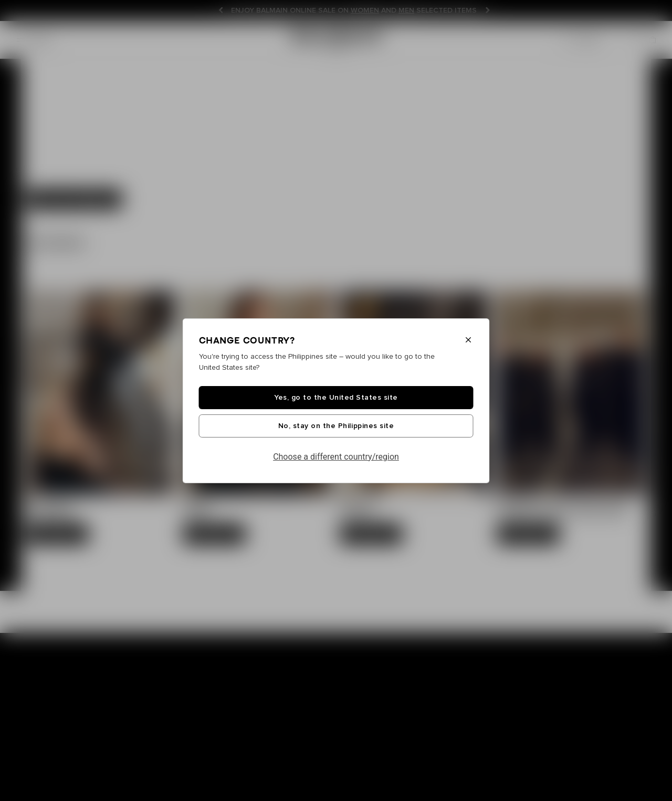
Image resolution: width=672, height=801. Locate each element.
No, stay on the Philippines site (336, 426)
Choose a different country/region (336, 457)
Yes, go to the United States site (336, 398)
